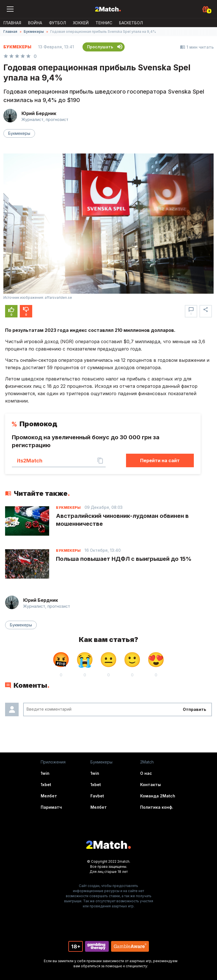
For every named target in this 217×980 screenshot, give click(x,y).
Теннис (104, 23)
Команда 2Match (158, 796)
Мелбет (49, 796)
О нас (146, 773)
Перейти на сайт (160, 460)
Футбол (57, 23)
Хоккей (81, 23)
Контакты (150, 785)
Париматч (51, 807)
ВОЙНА (35, 23)
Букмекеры (34, 32)
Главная (12, 23)
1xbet (46, 785)
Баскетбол (131, 23)
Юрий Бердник (39, 113)
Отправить (195, 709)
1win (45, 773)
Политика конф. (157, 807)
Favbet (97, 796)
